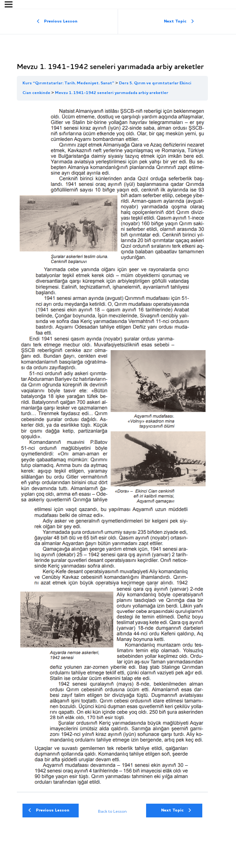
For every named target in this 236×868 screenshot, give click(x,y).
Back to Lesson (112, 812)
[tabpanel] (112, 446)
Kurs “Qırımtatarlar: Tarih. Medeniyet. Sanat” (68, 83)
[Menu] (9, 4)
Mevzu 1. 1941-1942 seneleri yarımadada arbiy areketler (112, 93)
